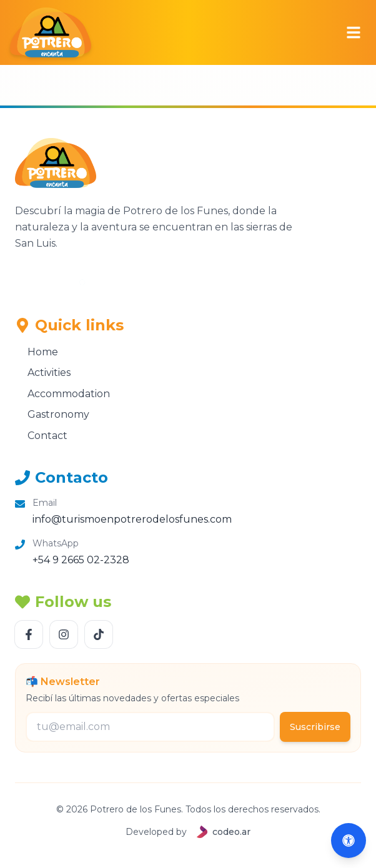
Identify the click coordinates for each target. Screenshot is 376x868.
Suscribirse (315, 727)
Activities (43, 372)
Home (37, 352)
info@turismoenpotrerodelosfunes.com (132, 519)
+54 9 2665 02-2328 (81, 560)
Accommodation (62, 394)
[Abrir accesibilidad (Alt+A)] (349, 841)
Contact (41, 436)
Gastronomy (52, 414)
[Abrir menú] (354, 32)
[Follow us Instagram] (64, 634)
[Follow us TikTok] (99, 634)
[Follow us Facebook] (29, 634)
